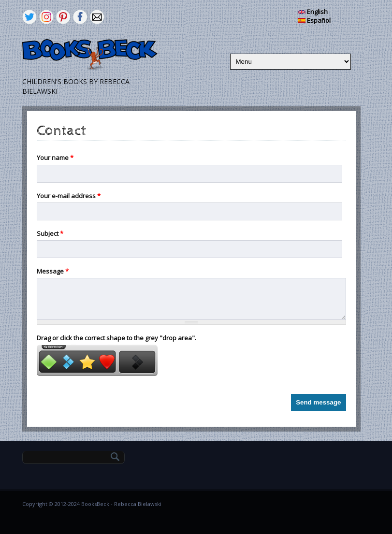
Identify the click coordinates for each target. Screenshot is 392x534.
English (313, 12)
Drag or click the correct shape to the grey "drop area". (116, 338)
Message (53, 271)
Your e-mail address (69, 196)
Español (314, 20)
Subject (50, 233)
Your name (55, 158)
